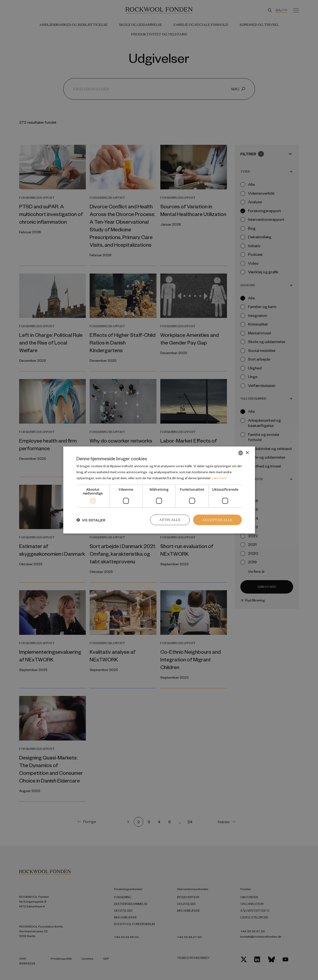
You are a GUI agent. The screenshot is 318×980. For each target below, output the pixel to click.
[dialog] (159, 490)
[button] (91, 520)
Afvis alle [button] (170, 520)
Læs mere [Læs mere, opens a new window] (219, 478)
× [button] (247, 453)
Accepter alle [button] (217, 520)
